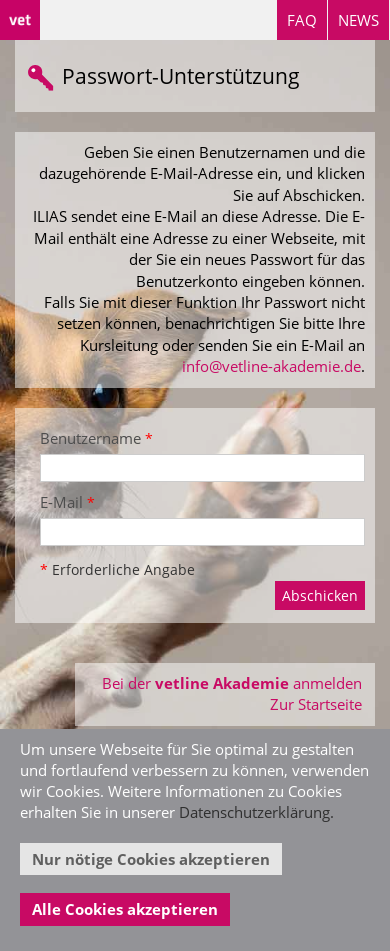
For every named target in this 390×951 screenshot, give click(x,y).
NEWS (358, 20)
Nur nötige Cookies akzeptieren (151, 859)
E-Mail (67, 502)
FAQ (302, 20)
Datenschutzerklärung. (256, 812)
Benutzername (96, 438)
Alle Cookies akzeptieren (125, 909)
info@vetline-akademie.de (271, 366)
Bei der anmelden (232, 683)
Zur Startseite (316, 704)
